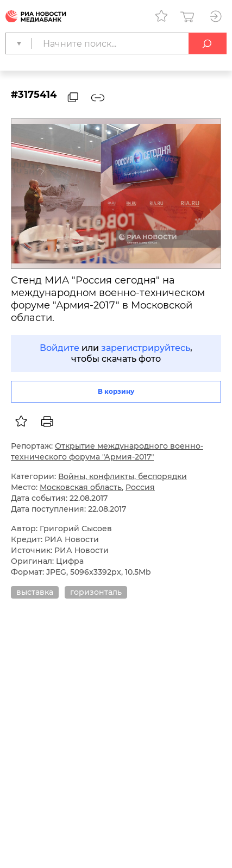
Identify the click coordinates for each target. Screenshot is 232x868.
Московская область (81, 487)
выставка (35, 592)
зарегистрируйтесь (146, 348)
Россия (140, 487)
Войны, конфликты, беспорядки (123, 476)
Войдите (59, 348)
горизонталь (96, 592)
